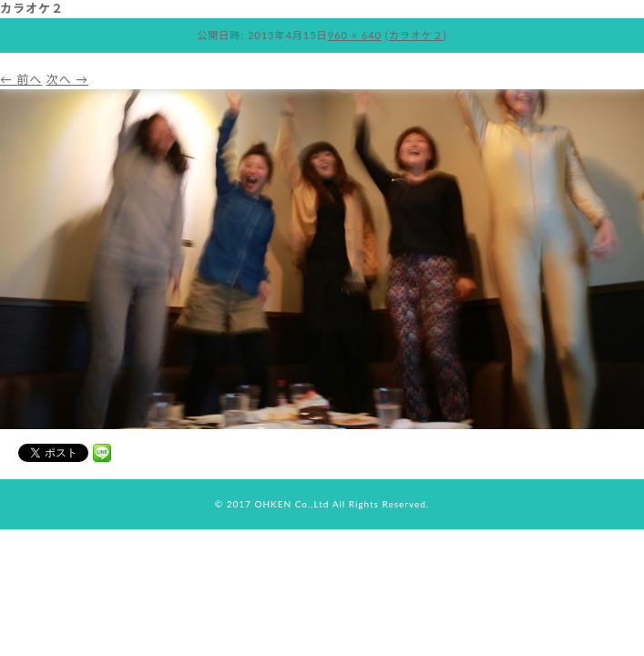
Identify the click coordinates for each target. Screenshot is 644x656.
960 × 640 (355, 35)
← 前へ (21, 79)
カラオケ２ (416, 35)
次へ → (67, 79)
